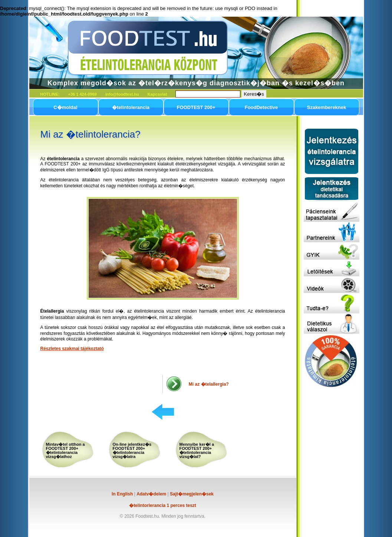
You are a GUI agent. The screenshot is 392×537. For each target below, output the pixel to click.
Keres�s (254, 94)
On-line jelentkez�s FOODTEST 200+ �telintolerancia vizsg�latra (132, 450)
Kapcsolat (157, 94)
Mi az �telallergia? (209, 384)
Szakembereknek (327, 107)
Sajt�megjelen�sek (192, 494)
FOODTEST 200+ (196, 107)
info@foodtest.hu (122, 94)
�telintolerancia (131, 107)
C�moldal (65, 107)
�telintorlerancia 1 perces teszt (163, 505)
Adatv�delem (151, 494)
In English (122, 494)
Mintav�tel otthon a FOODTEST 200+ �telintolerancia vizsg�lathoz (65, 450)
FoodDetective (261, 107)
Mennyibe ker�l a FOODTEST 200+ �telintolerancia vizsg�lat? (197, 450)
